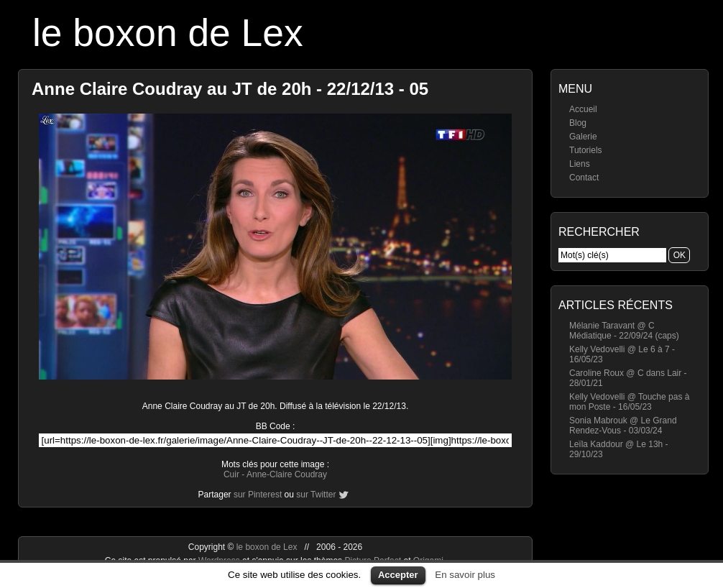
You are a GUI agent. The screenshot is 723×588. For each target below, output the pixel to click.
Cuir (231, 474)
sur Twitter (316, 495)
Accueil (583, 109)
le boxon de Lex (168, 33)
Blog (578, 123)
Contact (584, 178)
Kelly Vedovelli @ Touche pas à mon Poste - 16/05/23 (629, 402)
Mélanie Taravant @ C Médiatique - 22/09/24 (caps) (624, 331)
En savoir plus (465, 575)
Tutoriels (586, 150)
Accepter (398, 575)
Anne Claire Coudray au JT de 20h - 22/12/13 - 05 (230, 89)
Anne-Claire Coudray (287, 474)
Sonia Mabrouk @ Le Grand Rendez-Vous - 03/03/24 (623, 426)
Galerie (583, 137)
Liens (580, 164)
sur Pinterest (258, 495)
